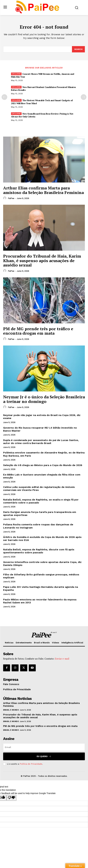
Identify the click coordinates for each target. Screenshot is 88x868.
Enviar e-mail (62, 659)
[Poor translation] (11, 798)
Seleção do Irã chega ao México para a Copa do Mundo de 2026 (43, 465)
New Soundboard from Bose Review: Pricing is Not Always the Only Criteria (42, 115)
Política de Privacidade (31, 764)
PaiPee (11, 198)
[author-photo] (5, 198)
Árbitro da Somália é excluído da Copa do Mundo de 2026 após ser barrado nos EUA (42, 539)
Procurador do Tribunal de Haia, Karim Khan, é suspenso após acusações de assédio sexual (42, 260)
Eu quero (44, 756)
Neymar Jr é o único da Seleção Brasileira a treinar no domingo (44, 399)
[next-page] (84, 97)
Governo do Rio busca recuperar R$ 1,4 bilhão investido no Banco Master (40, 429)
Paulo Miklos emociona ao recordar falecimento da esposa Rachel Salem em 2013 (40, 601)
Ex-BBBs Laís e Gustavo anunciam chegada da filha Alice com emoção (42, 476)
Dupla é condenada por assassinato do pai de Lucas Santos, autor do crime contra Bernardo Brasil (41, 442)
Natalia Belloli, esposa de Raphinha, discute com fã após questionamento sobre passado (39, 551)
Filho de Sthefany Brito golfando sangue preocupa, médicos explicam (41, 576)
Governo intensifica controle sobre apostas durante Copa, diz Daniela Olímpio (42, 564)
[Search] (78, 49)
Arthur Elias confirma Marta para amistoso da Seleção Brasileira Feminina (43, 190)
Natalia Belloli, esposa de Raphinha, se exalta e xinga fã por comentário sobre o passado (41, 501)
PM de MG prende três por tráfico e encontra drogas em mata (38, 331)
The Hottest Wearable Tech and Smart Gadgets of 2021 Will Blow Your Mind (42, 102)
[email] (44, 747)
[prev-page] (4, 97)
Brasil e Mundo (11, 710)
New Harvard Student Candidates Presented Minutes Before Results (43, 88)
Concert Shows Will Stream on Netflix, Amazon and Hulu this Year (43, 75)
